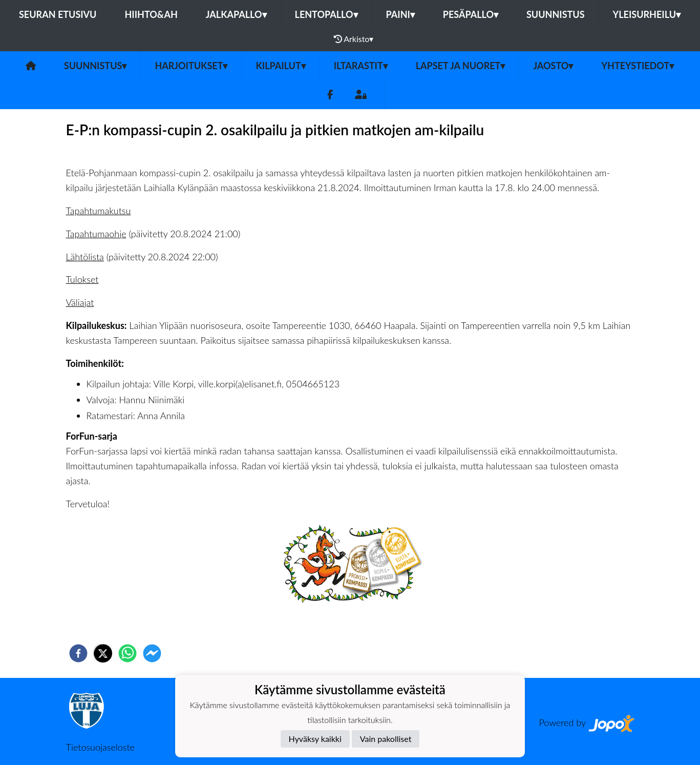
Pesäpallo (471, 14)
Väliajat (80, 302)
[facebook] (78, 653)
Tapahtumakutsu (99, 211)
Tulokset (82, 279)
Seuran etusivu (58, 14)
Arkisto (354, 39)
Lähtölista (85, 257)
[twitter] (103, 653)
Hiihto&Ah (151, 14)
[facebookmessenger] (152, 653)
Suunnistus (556, 14)
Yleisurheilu (647, 14)
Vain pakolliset (386, 739)
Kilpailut (280, 66)
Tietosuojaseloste (100, 747)
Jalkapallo (236, 14)
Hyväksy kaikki (315, 739)
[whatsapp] (128, 653)
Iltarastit (361, 66)
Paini (400, 14)
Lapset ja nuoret (461, 66)
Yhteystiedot (638, 66)
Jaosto (553, 66)
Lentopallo (326, 14)
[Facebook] (330, 95)
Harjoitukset (191, 66)
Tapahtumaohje (96, 234)
